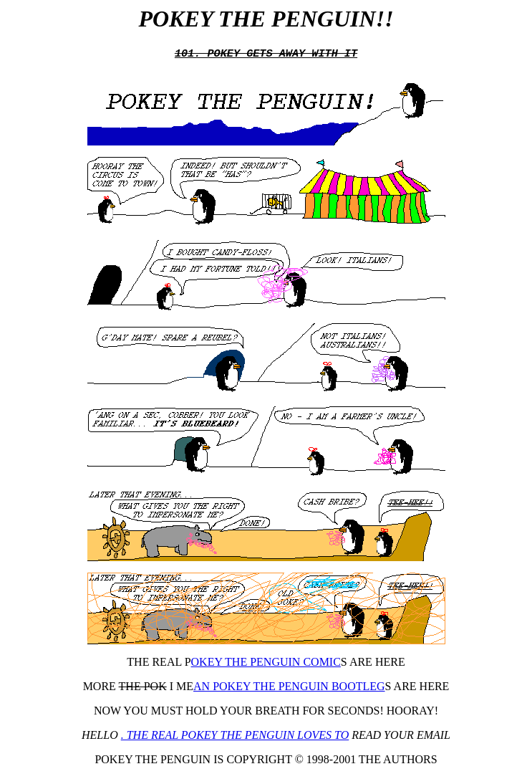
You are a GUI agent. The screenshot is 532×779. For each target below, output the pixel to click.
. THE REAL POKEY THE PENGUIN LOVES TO (235, 736)
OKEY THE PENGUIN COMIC (266, 663)
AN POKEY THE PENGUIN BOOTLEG (289, 688)
